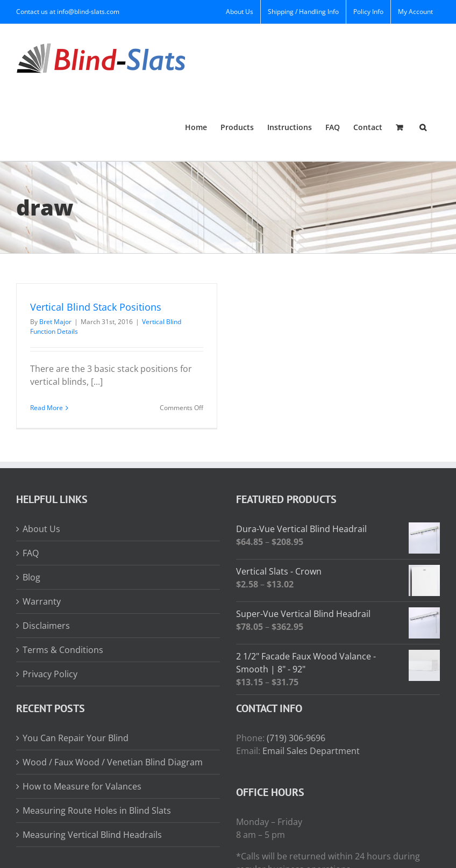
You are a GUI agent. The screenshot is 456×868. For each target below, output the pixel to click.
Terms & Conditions (63, 650)
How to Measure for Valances (82, 786)
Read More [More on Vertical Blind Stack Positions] (47, 408)
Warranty (42, 601)
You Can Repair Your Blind (76, 738)
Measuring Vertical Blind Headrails (92, 835)
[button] (423, 127)
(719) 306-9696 (296, 738)
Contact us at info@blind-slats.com (68, 12)
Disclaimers (46, 626)
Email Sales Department (311, 751)
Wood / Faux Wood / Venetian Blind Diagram (113, 762)
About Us (41, 529)
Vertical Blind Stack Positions (96, 307)
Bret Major (55, 322)
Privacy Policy (50, 674)
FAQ (31, 553)
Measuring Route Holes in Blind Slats (97, 810)
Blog (31, 577)
